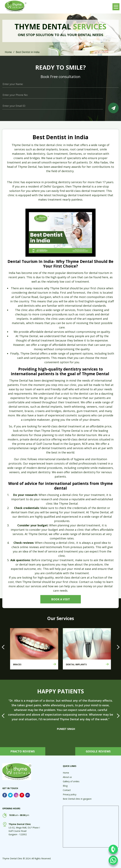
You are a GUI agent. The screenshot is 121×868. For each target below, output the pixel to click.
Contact (67, 790)
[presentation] (3, 647)
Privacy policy (70, 794)
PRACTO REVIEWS (23, 751)
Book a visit (61, 599)
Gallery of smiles (71, 781)
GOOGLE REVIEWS (98, 751)
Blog (65, 786)
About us (67, 777)
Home (8, 52)
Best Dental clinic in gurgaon (77, 799)
